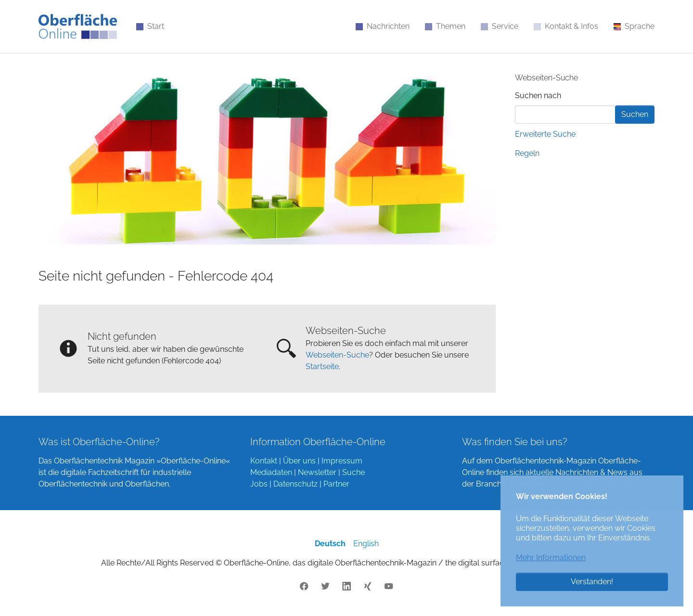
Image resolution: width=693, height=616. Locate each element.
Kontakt (264, 461)
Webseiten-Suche (337, 355)
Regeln (527, 153)
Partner (336, 484)
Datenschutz (295, 484)
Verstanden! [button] (592, 582)
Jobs (259, 484)
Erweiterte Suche (545, 134)
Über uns (299, 461)
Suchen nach (538, 96)
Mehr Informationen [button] (551, 558)
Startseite (322, 366)
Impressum (342, 461)
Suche (353, 472)
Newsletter (317, 472)
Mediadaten (271, 472)
